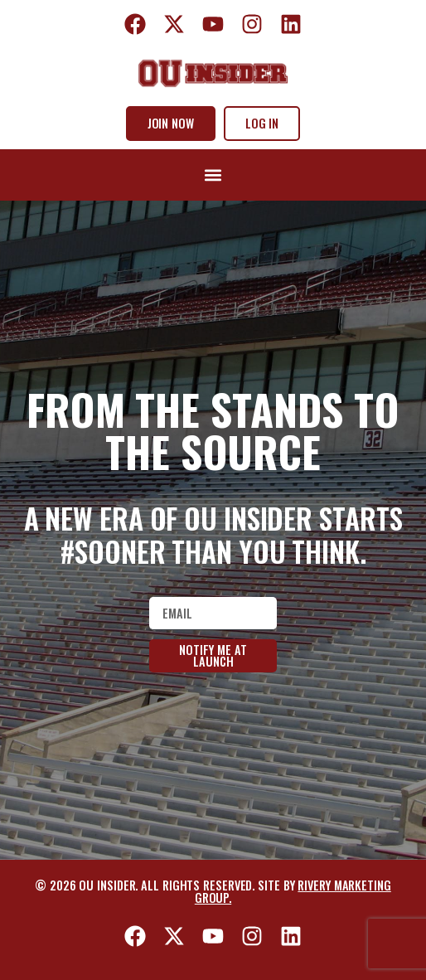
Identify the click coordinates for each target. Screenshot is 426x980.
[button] (213, 175)
